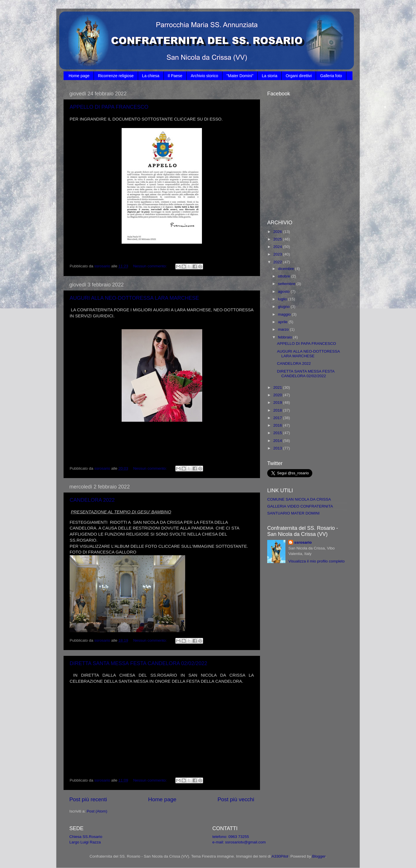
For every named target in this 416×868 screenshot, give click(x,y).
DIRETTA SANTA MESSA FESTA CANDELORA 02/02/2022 (138, 663)
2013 (278, 448)
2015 (278, 433)
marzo (284, 329)
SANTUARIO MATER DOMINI (293, 513)
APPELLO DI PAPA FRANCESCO (109, 107)
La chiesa (151, 76)
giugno (284, 307)
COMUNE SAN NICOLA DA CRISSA (299, 499)
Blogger (319, 856)
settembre (287, 284)
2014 (278, 441)
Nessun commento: (151, 266)
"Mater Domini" (240, 76)
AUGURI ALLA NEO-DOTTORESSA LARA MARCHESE (134, 298)
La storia (270, 76)
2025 (278, 239)
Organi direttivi (299, 76)
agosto (284, 292)
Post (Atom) (97, 811)
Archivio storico (204, 76)
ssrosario (303, 542)
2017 (278, 418)
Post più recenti (88, 799)
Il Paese (175, 76)
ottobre (285, 276)
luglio (283, 299)
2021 (278, 387)
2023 (278, 254)
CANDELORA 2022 (92, 500)
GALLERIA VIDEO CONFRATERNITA (300, 506)
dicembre (286, 269)
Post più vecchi (236, 799)
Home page (79, 76)
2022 (278, 262)
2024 (278, 247)
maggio (285, 314)
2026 (278, 232)
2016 (278, 425)
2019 (278, 402)
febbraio (286, 337)
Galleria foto (331, 76)
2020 (278, 395)
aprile (283, 322)
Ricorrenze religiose (116, 76)
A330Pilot (280, 856)
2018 (278, 410)
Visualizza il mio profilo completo (316, 561)
